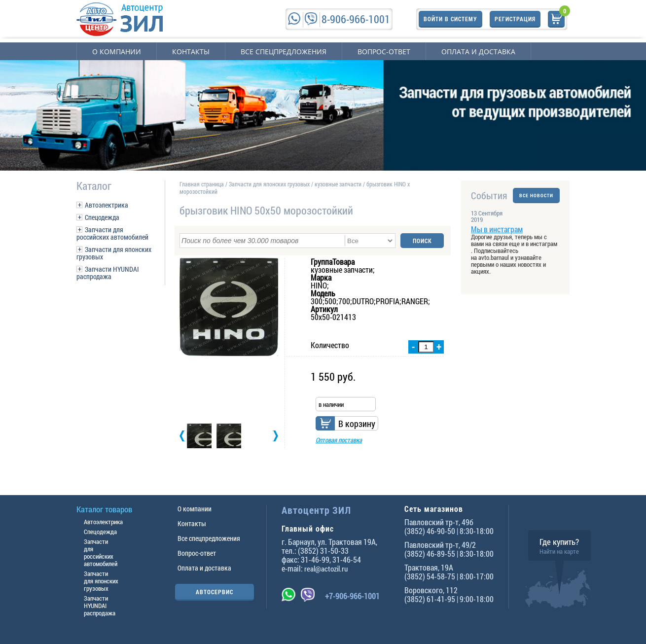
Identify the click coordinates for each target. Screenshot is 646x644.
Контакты (191, 52)
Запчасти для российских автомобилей (112, 233)
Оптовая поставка (339, 440)
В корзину (357, 424)
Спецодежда (102, 217)
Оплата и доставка (478, 52)
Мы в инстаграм (497, 229)
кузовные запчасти (338, 184)
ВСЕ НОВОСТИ (536, 196)
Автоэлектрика (107, 205)
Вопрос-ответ (384, 52)
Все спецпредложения (284, 52)
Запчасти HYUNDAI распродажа (108, 273)
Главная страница (202, 184)
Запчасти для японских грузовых (114, 253)
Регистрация (515, 19)
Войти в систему (450, 19)
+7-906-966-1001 (352, 596)
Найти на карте (559, 551)
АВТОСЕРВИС (215, 592)
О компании (117, 52)
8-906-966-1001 (356, 19)
